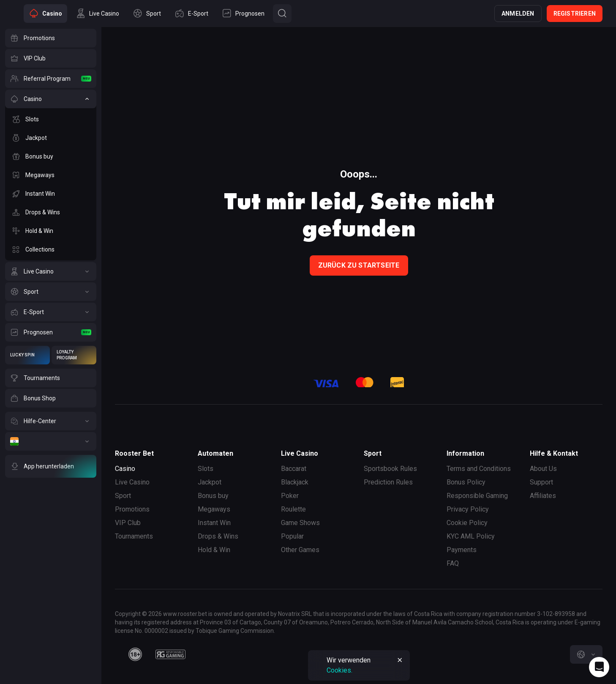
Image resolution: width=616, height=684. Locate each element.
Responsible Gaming (477, 496)
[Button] (282, 14)
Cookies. (339, 670)
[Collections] (51, 249)
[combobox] (586, 654)
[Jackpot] (51, 138)
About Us (543, 469)
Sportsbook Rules (390, 469)
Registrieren (575, 14)
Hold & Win (214, 550)
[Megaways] (51, 175)
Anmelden (518, 14)
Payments (462, 550)
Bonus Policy (466, 482)
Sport (123, 496)
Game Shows (300, 523)
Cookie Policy (467, 523)
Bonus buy (213, 496)
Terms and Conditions (479, 469)
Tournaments (134, 536)
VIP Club (128, 523)
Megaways (214, 509)
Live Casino (132, 482)
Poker (290, 496)
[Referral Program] (51, 79)
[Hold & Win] (51, 231)
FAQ (453, 563)
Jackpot (210, 482)
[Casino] (51, 99)
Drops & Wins (218, 536)
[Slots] (51, 119)
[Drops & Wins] (51, 212)
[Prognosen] (51, 332)
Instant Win (214, 523)
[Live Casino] (51, 271)
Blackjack (295, 482)
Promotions (132, 509)
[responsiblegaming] (170, 654)
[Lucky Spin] (27, 355)
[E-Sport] (51, 312)
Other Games (300, 550)
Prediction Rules (388, 482)
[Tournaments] (51, 378)
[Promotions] (51, 38)
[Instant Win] (51, 194)
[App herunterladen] (51, 466)
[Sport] (51, 292)
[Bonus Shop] (51, 398)
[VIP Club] (51, 58)
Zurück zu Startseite (359, 265)
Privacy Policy (468, 509)
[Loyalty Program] (74, 355)
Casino (125, 469)
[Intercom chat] (599, 667)
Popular (292, 536)
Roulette (293, 509)
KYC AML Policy (471, 536)
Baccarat (294, 469)
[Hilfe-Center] (51, 421)
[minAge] (135, 654)
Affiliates (543, 496)
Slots (206, 469)
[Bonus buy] (51, 156)
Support (541, 482)
